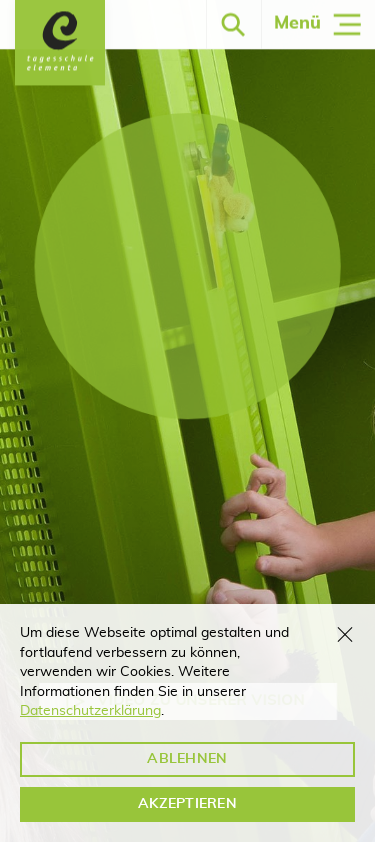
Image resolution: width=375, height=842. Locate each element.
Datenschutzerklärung (90, 711)
